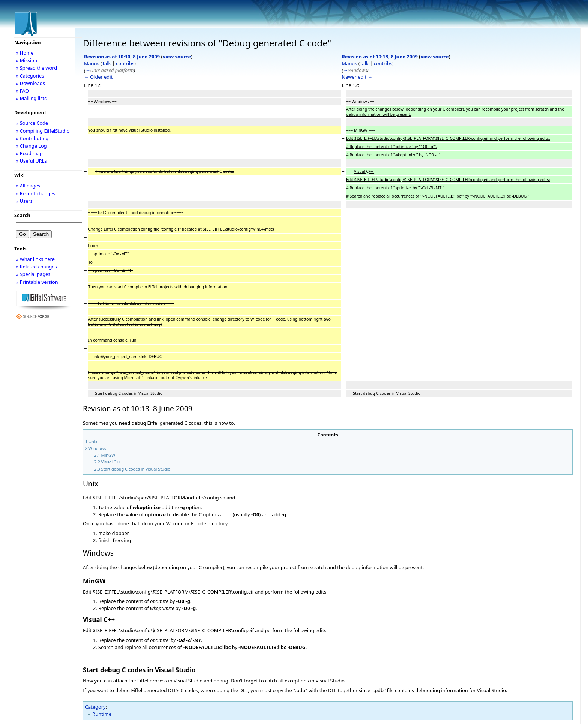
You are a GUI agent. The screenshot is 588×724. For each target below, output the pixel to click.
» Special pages (33, 274)
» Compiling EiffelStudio (43, 131)
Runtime (102, 714)
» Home (25, 53)
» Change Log (31, 146)
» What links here (35, 259)
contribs (125, 63)
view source (177, 57)
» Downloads (31, 83)
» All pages (28, 186)
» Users (24, 201)
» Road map (29, 153)
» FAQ (22, 91)
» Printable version (37, 282)
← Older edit (98, 77)
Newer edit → (357, 77)
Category (95, 707)
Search (22, 215)
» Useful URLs (31, 161)
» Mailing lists (31, 98)
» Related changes (37, 267)
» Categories (30, 76)
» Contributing (32, 138)
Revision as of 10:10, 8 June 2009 (122, 57)
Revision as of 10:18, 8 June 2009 (380, 57)
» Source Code (32, 123)
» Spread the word (37, 68)
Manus (92, 63)
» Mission (27, 60)
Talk (106, 63)
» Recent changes (36, 193)
